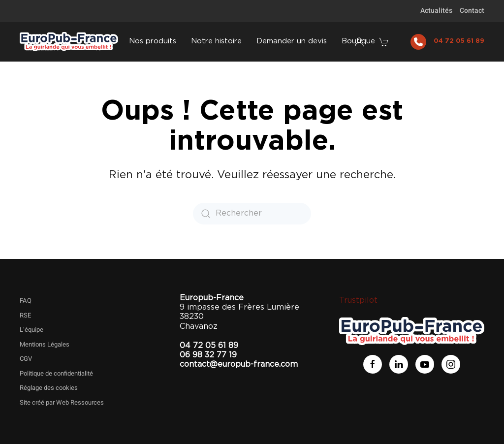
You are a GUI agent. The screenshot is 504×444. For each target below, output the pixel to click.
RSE (25, 315)
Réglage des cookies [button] (49, 388)
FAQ (26, 301)
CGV (26, 359)
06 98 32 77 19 (208, 355)
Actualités (436, 11)
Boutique (358, 41)
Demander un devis (292, 41)
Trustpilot (358, 300)
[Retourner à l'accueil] (69, 42)
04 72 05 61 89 (459, 41)
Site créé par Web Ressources (62, 402)
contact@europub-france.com (239, 364)
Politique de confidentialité (56, 373)
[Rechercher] (252, 214)
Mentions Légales (45, 344)
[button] (385, 42)
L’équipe (31, 330)
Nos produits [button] (153, 41)
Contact (472, 11)
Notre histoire (216, 41)
